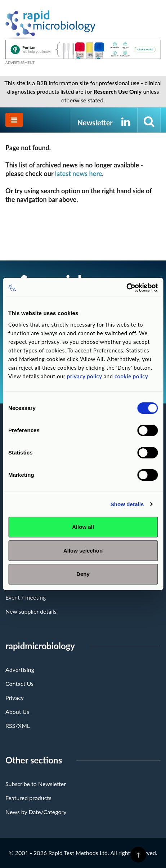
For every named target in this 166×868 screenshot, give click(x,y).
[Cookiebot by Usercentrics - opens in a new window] (126, 288)
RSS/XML (18, 726)
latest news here (79, 174)
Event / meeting (26, 597)
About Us (17, 712)
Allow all (83, 527)
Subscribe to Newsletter (36, 784)
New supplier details (31, 611)
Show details (127, 504)
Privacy (15, 698)
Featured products (28, 798)
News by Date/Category (36, 812)
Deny (83, 574)
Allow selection (83, 551)
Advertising (20, 670)
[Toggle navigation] (14, 120)
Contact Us (19, 684)
